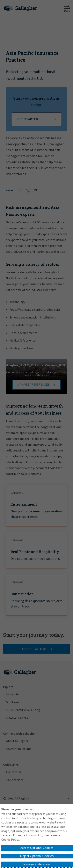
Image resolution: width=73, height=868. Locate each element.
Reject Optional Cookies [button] (37, 856)
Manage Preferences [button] (37, 864)
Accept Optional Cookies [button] (37, 848)
